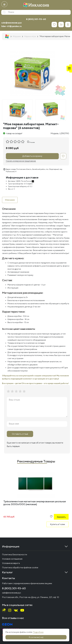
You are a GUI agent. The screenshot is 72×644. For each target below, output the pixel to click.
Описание (10, 200)
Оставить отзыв (20, 434)
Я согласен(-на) (36, 637)
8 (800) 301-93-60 (36, 19)
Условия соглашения (12, 559)
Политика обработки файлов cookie (20, 568)
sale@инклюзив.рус (12, 23)
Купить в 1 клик (58, 524)
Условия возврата (11, 563)
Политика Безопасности (15, 555)
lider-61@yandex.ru (11, 26)
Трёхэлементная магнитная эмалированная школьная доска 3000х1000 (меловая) (35, 503)
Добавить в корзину (32, 156)
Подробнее (38, 632)
